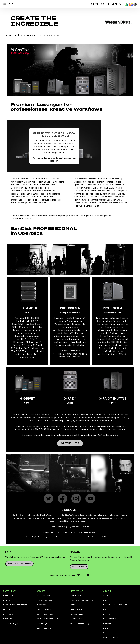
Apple (106, 591)
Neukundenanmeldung (80, 619)
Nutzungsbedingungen (87, 642)
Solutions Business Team (47, 614)
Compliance (8, 591)
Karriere (7, 596)
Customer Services (78, 605)
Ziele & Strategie (11, 619)
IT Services (42, 600)
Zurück (13, 31)
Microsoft (107, 619)
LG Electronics (109, 614)
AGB (17, 642)
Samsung (107, 629)
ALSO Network (76, 591)
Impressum (71, 642)
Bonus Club (75, 600)
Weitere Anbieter (111, 633)
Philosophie (8, 610)
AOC (105, 596)
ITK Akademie (76, 614)
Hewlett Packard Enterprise (115, 600)
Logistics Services (45, 605)
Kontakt (94, 4)
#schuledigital (43, 619)
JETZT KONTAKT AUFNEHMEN (19, 559)
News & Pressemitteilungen (15, 600)
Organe (7, 605)
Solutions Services (45, 610)
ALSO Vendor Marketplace (81, 596)
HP (105, 605)
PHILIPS (107, 624)
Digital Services (44, 591)
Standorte (8, 614)
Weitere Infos (70, 439)
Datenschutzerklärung (54, 642)
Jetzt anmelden (79, 562)
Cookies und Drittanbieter (32, 642)
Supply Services (44, 624)
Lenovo (107, 610)
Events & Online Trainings (81, 610)
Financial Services (45, 596)
